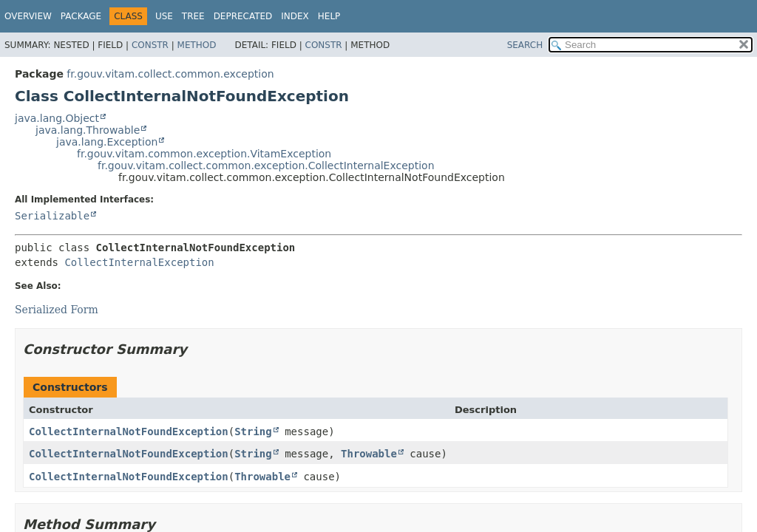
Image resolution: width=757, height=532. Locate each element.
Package (81, 16)
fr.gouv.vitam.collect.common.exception (170, 74)
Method (197, 45)
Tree (193, 16)
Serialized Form (57, 310)
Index (295, 16)
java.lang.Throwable (88, 130)
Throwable (369, 454)
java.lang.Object (57, 118)
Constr (150, 45)
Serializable (52, 216)
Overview (28, 16)
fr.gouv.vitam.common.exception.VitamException (204, 154)
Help (329, 16)
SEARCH (525, 45)
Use (164, 16)
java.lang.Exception (107, 142)
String (253, 432)
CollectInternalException (139, 262)
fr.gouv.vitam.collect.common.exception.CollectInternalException (266, 166)
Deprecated (243, 16)
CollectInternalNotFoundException (129, 432)
